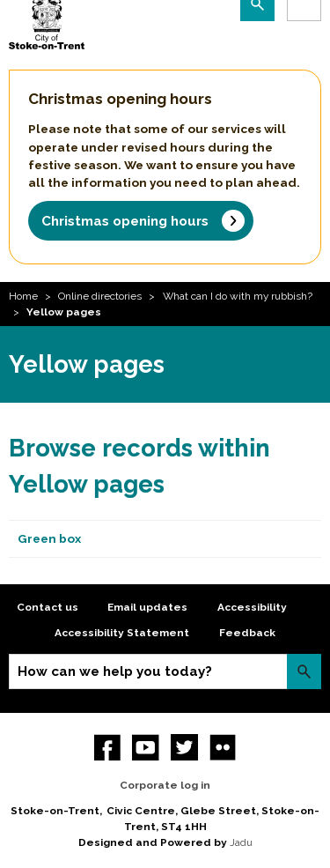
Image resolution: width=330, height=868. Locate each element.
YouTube (146, 748)
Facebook (108, 748)
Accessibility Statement (122, 633)
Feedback (247, 633)
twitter (184, 748)
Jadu (241, 842)
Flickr (223, 748)
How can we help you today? (115, 671)
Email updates (147, 607)
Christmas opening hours (125, 221)
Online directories (100, 296)
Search (304, 671)
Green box (49, 538)
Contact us (48, 607)
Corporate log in (165, 785)
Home (23, 296)
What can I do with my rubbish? (238, 296)
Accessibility (252, 607)
